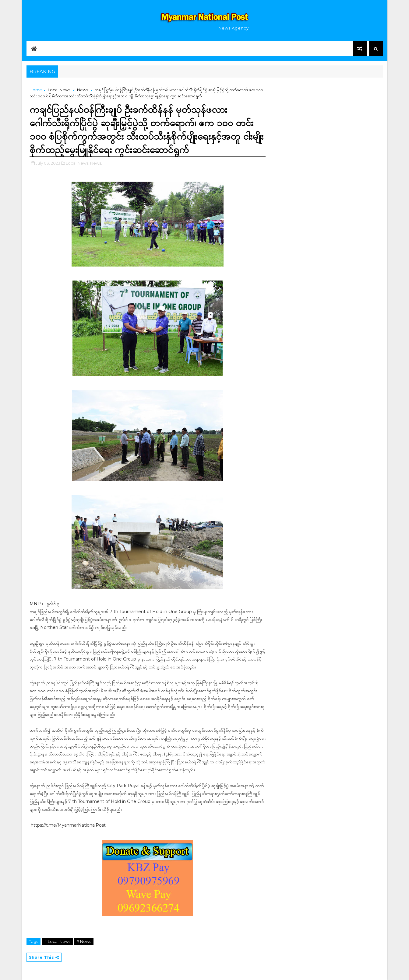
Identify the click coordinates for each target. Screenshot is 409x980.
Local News (59, 90)
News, (96, 163)
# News (84, 941)
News (83, 90)
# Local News (57, 941)
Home (36, 90)
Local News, (78, 163)
